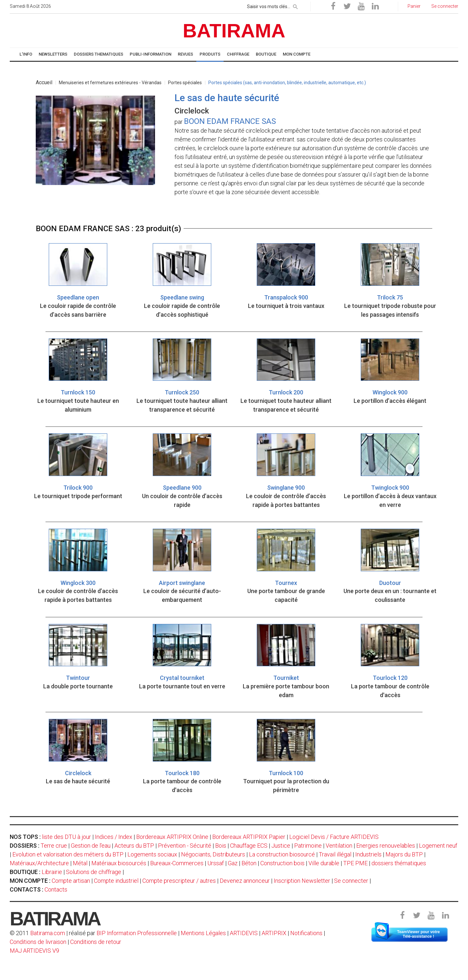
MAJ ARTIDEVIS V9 (34, 951)
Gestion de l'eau (91, 846)
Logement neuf (438, 846)
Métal (80, 863)
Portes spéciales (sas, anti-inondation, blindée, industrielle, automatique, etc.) (287, 83)
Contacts (56, 889)
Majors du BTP (404, 854)
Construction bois (282, 863)
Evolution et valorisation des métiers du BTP (68, 854)
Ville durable (324, 863)
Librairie (52, 872)
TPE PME (355, 863)
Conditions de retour (96, 942)
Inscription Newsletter (302, 881)
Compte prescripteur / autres (179, 881)
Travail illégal (335, 854)
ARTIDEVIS (244, 933)
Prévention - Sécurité (185, 846)
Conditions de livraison (38, 942)
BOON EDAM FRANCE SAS (230, 121)
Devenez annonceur (245, 881)
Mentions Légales (203, 933)
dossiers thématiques (399, 863)
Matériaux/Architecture (39, 863)
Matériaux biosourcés (119, 863)
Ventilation (339, 846)
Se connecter (351, 881)
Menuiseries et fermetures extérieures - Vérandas (110, 83)
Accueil (44, 82)
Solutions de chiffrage (94, 872)
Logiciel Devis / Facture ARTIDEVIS (334, 837)
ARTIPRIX (274, 933)
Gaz (233, 863)
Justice (281, 846)
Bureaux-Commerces (177, 863)
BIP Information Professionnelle (137, 933)
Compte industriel (116, 881)
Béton (249, 863)
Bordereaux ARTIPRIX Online (172, 837)
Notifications (307, 933)
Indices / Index (114, 837)
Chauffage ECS (249, 846)
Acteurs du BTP (134, 846)
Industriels (368, 854)
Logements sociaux (152, 854)
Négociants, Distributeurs (213, 854)
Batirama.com (48, 933)
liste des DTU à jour (66, 837)
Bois (221, 846)
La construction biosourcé (282, 854)
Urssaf (216, 863)
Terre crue (54, 846)
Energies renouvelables (386, 846)
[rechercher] (295, 6)
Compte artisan (71, 881)
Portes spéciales (185, 83)
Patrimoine (308, 846)
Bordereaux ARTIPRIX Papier (249, 837)
